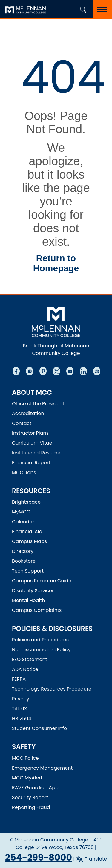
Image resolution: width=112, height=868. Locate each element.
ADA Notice (25, 669)
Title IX (19, 709)
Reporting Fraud (31, 807)
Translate (96, 859)
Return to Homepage (56, 263)
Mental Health (29, 600)
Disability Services (33, 591)
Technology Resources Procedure (52, 689)
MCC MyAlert (27, 778)
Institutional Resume (36, 453)
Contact (22, 423)
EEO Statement (30, 659)
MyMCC (21, 512)
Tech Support (28, 571)
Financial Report (31, 463)
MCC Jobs (24, 472)
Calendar (23, 522)
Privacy (21, 699)
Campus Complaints (37, 610)
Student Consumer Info (39, 728)
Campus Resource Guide (42, 581)
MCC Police (25, 758)
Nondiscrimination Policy (41, 650)
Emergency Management (42, 768)
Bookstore (24, 561)
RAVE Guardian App (35, 788)
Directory (23, 551)
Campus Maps (29, 541)
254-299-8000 (39, 858)
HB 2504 (22, 718)
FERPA (19, 679)
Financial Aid (27, 532)
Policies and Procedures (40, 640)
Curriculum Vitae (32, 443)
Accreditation (28, 413)
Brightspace (26, 502)
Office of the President (38, 404)
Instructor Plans (30, 433)
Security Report (30, 797)
